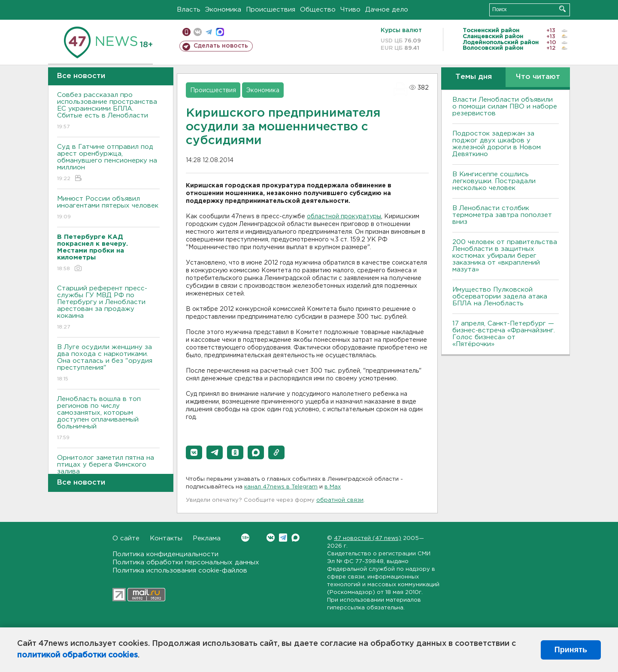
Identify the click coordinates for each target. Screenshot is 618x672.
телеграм (209, 32)
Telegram (283, 538)
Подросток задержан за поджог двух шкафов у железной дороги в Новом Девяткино (497, 144)
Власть (189, 10)
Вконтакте (245, 538)
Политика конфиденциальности (165, 554)
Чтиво (350, 10)
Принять (571, 650)
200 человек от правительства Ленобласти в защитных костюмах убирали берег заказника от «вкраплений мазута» (505, 256)
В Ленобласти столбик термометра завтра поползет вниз (502, 215)
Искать (562, 9)
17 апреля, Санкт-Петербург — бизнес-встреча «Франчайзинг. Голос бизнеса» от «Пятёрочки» (504, 334)
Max (295, 538)
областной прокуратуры (344, 217)
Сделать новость (221, 46)
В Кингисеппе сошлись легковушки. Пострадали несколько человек (494, 181)
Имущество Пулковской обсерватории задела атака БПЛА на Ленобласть (500, 297)
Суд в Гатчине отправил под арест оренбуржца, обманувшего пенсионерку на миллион (108, 163)
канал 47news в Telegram (281, 487)
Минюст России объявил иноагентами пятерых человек (108, 208)
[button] (194, 452)
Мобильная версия (186, 32)
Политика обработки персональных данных (186, 562)
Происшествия (271, 10)
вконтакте (198, 32)
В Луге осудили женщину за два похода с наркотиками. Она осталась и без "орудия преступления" (108, 363)
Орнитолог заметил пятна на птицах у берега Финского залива (108, 471)
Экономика (223, 10)
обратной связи (340, 500)
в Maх (333, 487)
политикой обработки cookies (77, 655)
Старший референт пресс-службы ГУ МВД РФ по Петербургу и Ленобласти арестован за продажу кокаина (108, 308)
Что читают (538, 77)
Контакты (166, 538)
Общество (318, 10)
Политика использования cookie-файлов (180, 571)
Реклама (207, 538)
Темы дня (474, 77)
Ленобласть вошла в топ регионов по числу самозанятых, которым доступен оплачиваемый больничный (108, 419)
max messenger (220, 32)
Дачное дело (387, 10)
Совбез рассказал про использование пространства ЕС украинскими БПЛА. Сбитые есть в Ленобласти (108, 111)
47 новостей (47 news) (368, 538)
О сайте (126, 538)
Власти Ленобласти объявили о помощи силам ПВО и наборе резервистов (505, 107)
